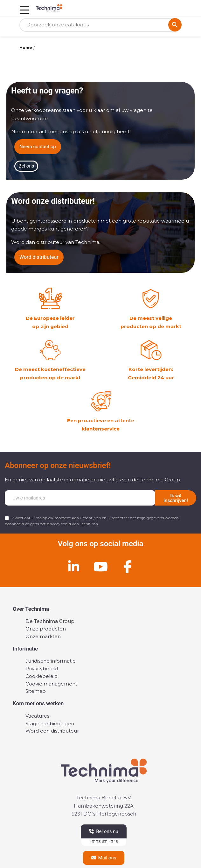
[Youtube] (100, 567)
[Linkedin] (73, 567)
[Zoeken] (100, 25)
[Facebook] (128, 567)
